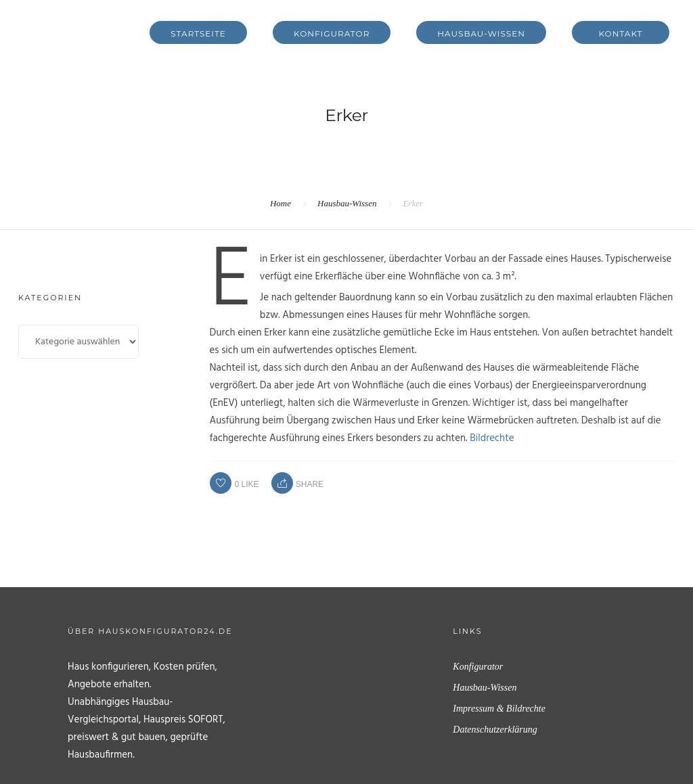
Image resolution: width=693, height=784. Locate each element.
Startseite (198, 33)
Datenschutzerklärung (495, 730)
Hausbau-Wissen (481, 33)
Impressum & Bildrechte (499, 709)
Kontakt (621, 33)
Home (281, 203)
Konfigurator (332, 33)
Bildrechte (492, 438)
